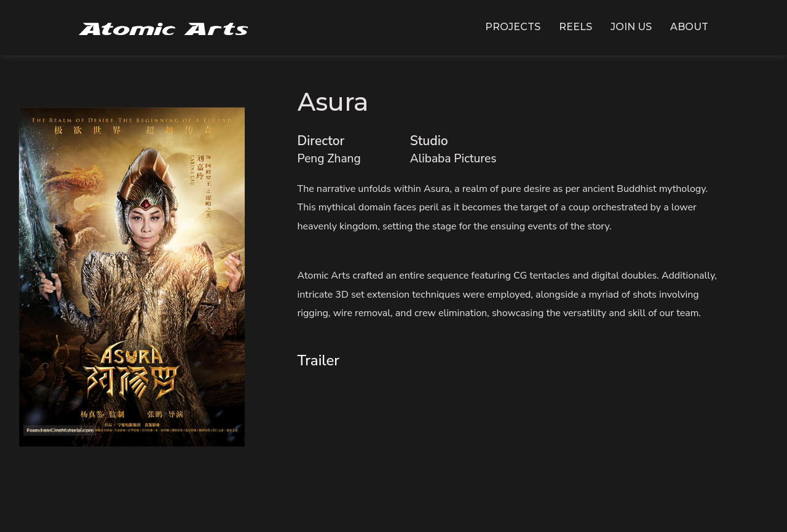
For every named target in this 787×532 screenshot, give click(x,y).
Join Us (631, 27)
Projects (513, 27)
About (689, 27)
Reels (575, 27)
